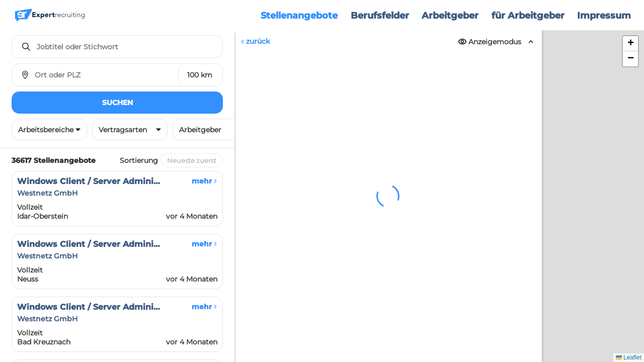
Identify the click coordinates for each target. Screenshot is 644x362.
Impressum (604, 16)
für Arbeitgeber (528, 16)
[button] (630, 44)
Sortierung (139, 160)
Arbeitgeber (450, 16)
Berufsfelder (380, 16)
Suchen (117, 103)
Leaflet (629, 357)
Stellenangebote (299, 16)
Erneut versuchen (388, 285)
